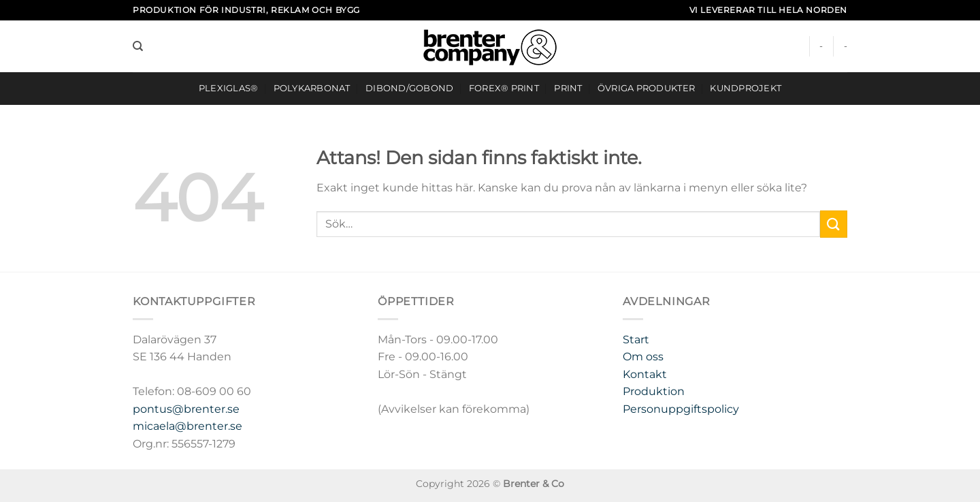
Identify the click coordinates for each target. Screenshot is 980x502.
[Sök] (138, 46)
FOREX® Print (504, 88)
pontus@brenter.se (186, 409)
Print (568, 88)
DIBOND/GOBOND (409, 88)
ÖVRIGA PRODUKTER (646, 88)
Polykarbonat (312, 88)
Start (636, 340)
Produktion (654, 391)
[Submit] (834, 224)
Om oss (643, 357)
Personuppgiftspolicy (681, 409)
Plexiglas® (229, 88)
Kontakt (645, 374)
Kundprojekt (746, 88)
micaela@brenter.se (187, 426)
